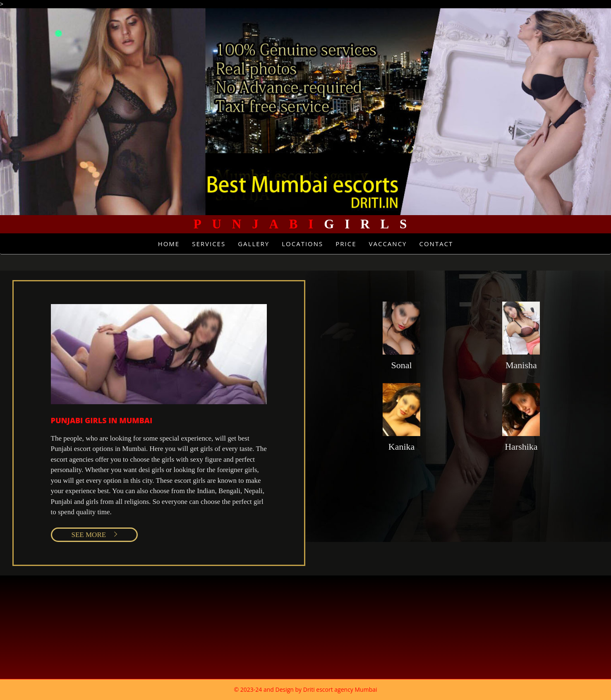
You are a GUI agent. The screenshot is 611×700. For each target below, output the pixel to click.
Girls (305, 224)
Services (209, 244)
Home (169, 244)
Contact (436, 244)
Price (346, 244)
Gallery (254, 244)
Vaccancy (388, 244)
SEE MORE (89, 535)
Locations (302, 244)
